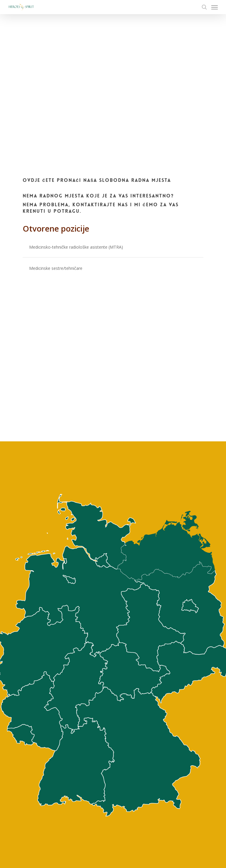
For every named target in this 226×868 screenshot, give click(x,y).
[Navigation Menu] (215, 7)
